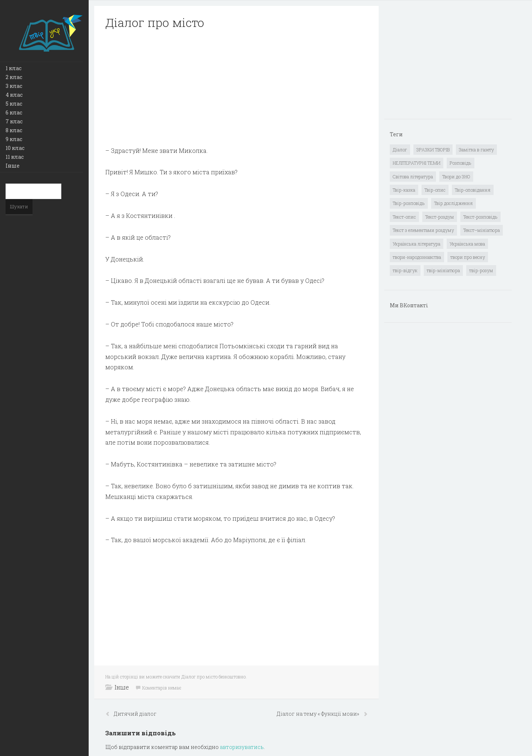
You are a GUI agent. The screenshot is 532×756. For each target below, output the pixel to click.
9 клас (14, 139)
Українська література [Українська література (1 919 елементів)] (417, 244)
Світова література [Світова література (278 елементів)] (413, 177)
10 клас (15, 148)
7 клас (14, 121)
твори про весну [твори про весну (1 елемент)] (468, 257)
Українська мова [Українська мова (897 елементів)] (467, 244)
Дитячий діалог (135, 714)
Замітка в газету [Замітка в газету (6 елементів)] (476, 150)
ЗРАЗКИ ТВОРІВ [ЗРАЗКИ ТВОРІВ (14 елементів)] (433, 150)
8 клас (14, 130)
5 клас (14, 104)
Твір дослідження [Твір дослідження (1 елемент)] (453, 203)
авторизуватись (242, 747)
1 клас (13, 68)
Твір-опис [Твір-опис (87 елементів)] (435, 190)
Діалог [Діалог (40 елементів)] (400, 150)
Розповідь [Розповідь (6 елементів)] (461, 163)
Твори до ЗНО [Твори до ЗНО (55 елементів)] (456, 177)
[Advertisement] (236, 88)
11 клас (15, 157)
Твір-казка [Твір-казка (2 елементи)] (404, 190)
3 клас (14, 86)
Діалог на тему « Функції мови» (318, 714)
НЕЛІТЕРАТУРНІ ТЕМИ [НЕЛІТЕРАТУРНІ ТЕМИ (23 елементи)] (417, 163)
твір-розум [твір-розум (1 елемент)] (481, 270)
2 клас (14, 77)
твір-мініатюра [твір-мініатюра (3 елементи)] (443, 270)
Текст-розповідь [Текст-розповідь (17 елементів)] (480, 217)
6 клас (14, 112)
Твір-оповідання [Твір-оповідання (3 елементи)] (473, 190)
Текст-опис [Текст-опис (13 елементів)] (404, 217)
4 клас (14, 95)
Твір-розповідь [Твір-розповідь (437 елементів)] (409, 203)
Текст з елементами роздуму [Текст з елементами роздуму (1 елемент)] (423, 230)
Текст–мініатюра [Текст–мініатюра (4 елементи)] (482, 230)
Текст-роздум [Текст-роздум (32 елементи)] (440, 217)
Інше (13, 166)
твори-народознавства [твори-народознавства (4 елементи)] (417, 257)
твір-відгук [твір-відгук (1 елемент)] (405, 270)
